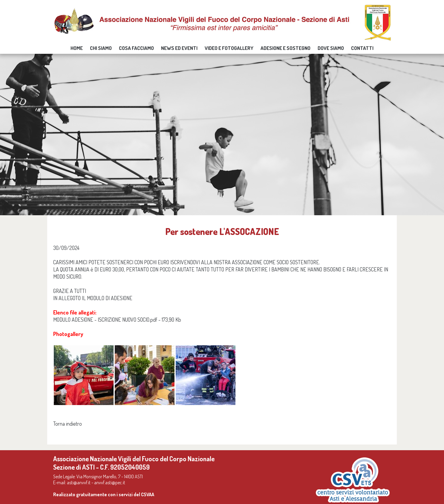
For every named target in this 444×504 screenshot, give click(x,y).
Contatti (362, 48)
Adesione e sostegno (285, 48)
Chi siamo (101, 48)
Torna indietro (68, 424)
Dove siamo (331, 48)
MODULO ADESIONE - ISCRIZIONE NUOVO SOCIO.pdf (105, 320)
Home (77, 48)
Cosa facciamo (136, 48)
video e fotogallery (229, 48)
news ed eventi (179, 48)
